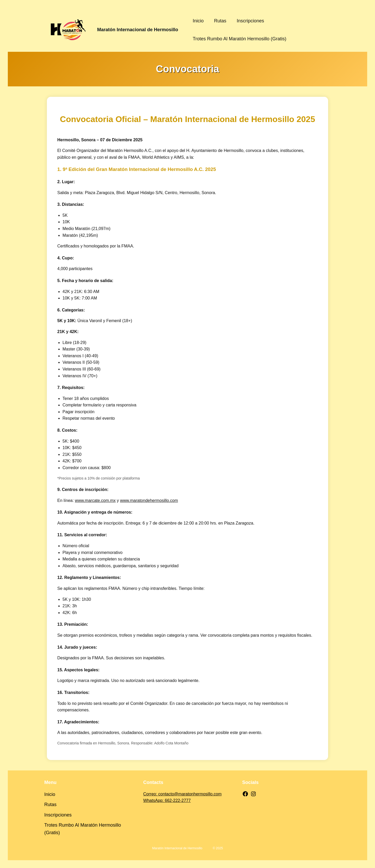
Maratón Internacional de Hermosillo (138, 30)
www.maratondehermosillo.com (149, 500)
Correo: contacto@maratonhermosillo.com (182, 794)
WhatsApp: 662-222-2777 (167, 800)
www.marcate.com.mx (95, 500)
